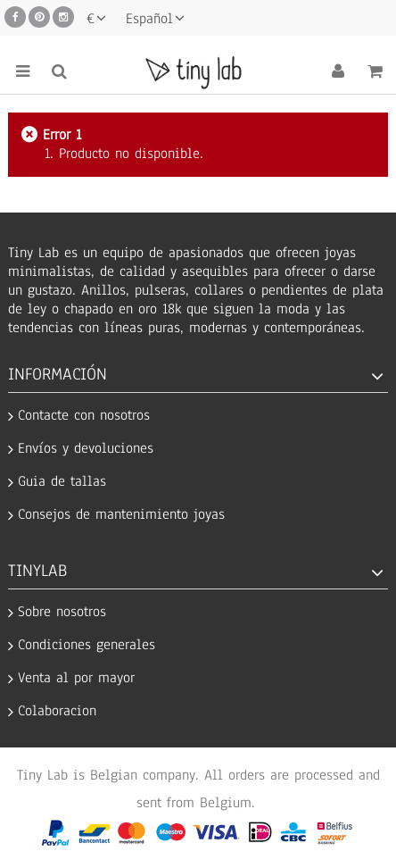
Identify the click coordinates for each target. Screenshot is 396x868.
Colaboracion (57, 711)
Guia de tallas (62, 482)
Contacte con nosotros (84, 416)
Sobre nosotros (62, 612)
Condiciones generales (87, 645)
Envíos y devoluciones (86, 449)
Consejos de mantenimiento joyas (121, 515)
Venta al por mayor (76, 678)
